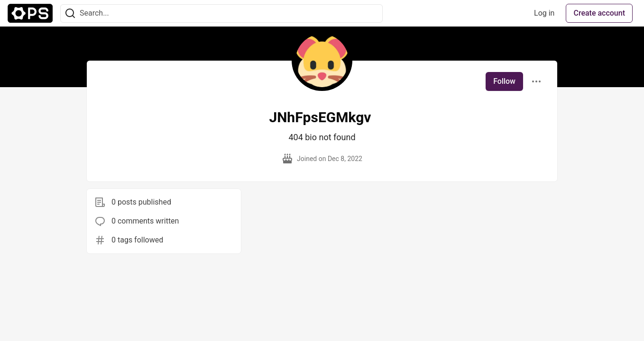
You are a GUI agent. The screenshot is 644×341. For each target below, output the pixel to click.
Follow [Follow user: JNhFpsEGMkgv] (504, 81)
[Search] (70, 13)
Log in (544, 13)
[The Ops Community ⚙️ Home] (30, 13)
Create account (599, 13)
